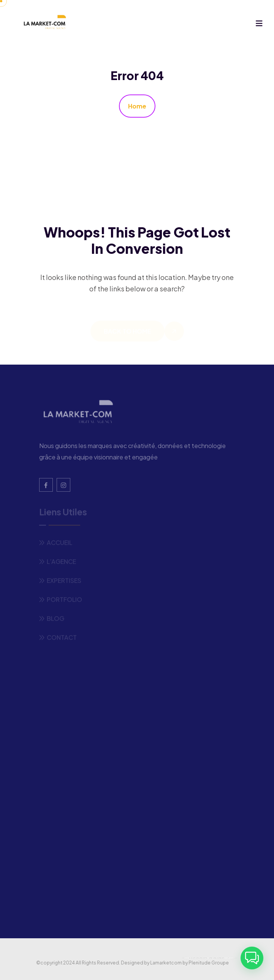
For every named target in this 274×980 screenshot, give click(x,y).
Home (137, 106)
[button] (252, 958)
